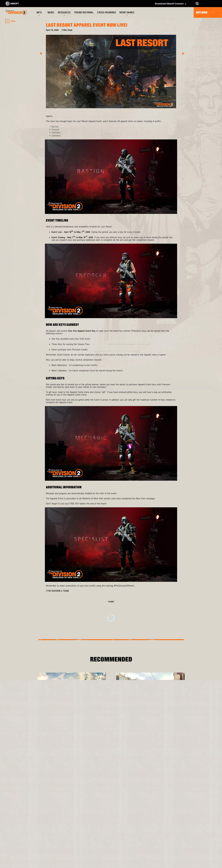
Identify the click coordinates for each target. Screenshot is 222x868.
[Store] (29, 806)
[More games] (127, 12)
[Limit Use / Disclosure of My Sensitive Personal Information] (29, 859)
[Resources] (64, 12)
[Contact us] (29, 835)
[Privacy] (29, 839)
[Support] (29, 828)
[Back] (12, 21)
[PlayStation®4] (116, 826)
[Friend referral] (84, 12)
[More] (45, 730)
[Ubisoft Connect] (29, 811)
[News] (51, 12)
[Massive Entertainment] (80, 822)
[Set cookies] (16, 865)
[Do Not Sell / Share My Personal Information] (29, 853)
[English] (197, 790)
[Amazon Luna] (116, 838)
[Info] (39, 12)
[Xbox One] (116, 821)
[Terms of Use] (29, 843)
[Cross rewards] (107, 12)
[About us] (29, 817)
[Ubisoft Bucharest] (80, 829)
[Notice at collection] (29, 847)
